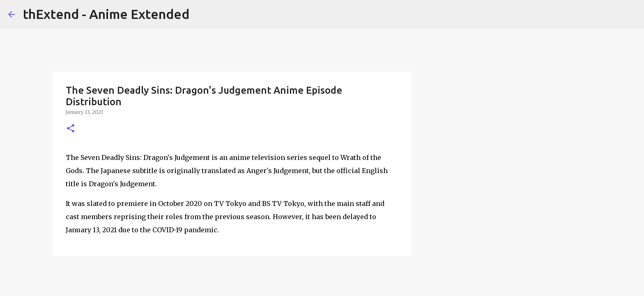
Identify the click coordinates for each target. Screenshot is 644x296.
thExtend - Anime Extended (106, 14)
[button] (71, 129)
